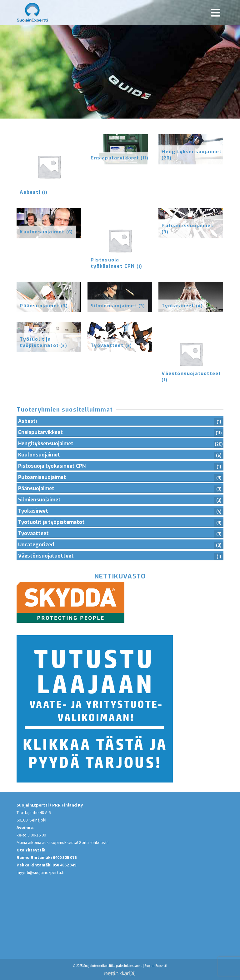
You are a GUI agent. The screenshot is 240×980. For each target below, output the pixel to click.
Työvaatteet (33, 533)
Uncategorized (36, 545)
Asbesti (27, 421)
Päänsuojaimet (36, 488)
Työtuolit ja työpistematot (51, 522)
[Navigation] (216, 12)
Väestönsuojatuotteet (46, 556)
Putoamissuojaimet (42, 477)
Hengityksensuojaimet (46, 444)
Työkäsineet (33, 511)
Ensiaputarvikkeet (40, 432)
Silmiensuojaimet (39, 500)
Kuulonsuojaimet (39, 455)
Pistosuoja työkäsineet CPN (52, 466)
